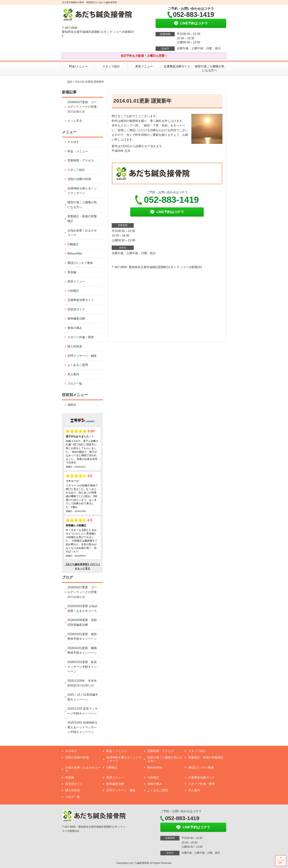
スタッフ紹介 (111, 66)
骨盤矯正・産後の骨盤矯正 (82, 219)
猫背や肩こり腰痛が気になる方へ (210, 68)
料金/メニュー (78, 66)
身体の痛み (75, 328)
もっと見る (75, 121)
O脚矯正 (73, 244)
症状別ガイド (76, 309)
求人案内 (73, 374)
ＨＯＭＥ (73, 142)
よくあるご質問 (79, 365)
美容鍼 (72, 272)
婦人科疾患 (75, 346)
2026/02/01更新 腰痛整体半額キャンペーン (82, 650)
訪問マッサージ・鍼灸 (82, 356)
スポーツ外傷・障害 (81, 337)
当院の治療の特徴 (79, 179)
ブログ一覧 (75, 384)
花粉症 (72, 405)
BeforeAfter (75, 254)
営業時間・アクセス (81, 160)
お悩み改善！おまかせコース (82, 233)
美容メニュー (144, 66)
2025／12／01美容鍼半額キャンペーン (83, 697)
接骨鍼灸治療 (76, 318)
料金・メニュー (78, 151)
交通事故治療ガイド (177, 66)
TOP (69, 82)
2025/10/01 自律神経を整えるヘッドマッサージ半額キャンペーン (83, 727)
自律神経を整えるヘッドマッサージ (82, 191)
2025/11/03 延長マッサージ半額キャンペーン (83, 711)
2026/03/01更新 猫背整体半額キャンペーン (82, 637)
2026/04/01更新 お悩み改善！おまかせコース (83, 608)
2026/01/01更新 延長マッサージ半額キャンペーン (82, 667)
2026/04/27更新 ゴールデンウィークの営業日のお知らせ (82, 107)
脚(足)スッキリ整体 (80, 263)
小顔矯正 (73, 291)
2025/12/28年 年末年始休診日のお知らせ (82, 683)
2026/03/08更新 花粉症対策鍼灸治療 (82, 622)
